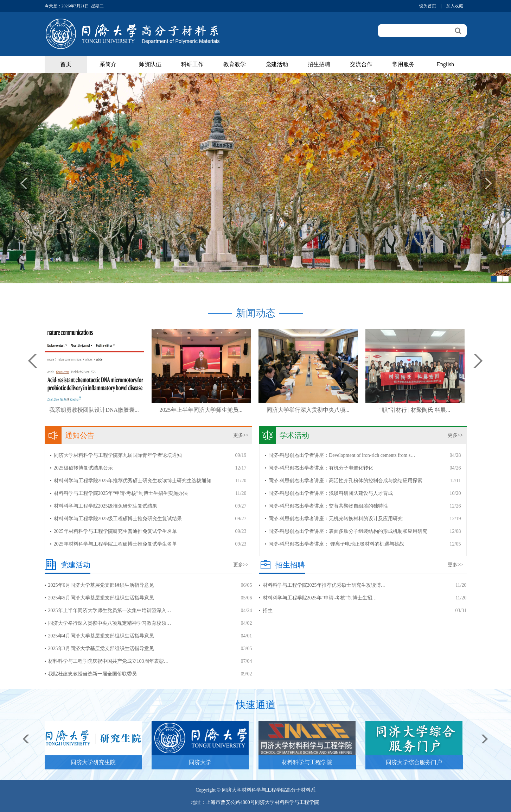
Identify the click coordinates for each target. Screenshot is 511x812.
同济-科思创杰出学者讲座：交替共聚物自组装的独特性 (328, 506)
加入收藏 (455, 6)
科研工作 (192, 64)
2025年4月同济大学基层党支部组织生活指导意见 (101, 636)
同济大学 (200, 762)
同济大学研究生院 (93, 762)
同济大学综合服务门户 (414, 762)
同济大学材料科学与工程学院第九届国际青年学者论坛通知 (118, 455)
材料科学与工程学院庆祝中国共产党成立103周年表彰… (108, 661)
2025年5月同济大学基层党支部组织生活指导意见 (101, 598)
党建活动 (277, 64)
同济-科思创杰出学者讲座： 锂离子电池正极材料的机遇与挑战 (336, 544)
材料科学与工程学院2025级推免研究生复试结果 (106, 506)
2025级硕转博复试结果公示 (83, 468)
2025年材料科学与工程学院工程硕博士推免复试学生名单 (115, 544)
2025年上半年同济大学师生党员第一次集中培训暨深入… (110, 610)
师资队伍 (150, 64)
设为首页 (428, 6)
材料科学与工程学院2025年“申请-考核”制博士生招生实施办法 (121, 493)
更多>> (241, 435)
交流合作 (361, 64)
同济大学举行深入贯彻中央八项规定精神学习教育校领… (110, 623)
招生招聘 (319, 64)
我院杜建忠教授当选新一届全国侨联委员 (92, 674)
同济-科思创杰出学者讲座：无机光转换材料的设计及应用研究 (336, 519)
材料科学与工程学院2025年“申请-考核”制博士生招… (320, 598)
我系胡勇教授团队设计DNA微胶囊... (94, 410)
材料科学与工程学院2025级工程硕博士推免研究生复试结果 (118, 519)
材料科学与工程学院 (307, 762)
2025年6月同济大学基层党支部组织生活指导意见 (101, 585)
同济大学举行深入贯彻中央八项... (308, 410)
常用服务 (403, 64)
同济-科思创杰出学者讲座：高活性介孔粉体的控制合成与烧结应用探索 (346, 481)
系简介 (108, 64)
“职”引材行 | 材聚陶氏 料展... (415, 410)
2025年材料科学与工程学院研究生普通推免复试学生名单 (115, 531)
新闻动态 (256, 313)
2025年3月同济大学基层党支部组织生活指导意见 (101, 649)
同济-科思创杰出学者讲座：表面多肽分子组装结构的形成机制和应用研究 (348, 531)
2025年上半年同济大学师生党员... (201, 410)
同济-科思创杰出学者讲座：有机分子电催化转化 (321, 468)
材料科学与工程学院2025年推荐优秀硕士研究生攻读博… (324, 585)
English (445, 64)
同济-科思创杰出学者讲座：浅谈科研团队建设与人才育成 (331, 493)
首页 (66, 64)
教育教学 (235, 64)
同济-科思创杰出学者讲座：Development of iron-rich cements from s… (342, 455)
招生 (268, 610)
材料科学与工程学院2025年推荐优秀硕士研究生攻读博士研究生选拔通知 (133, 481)
